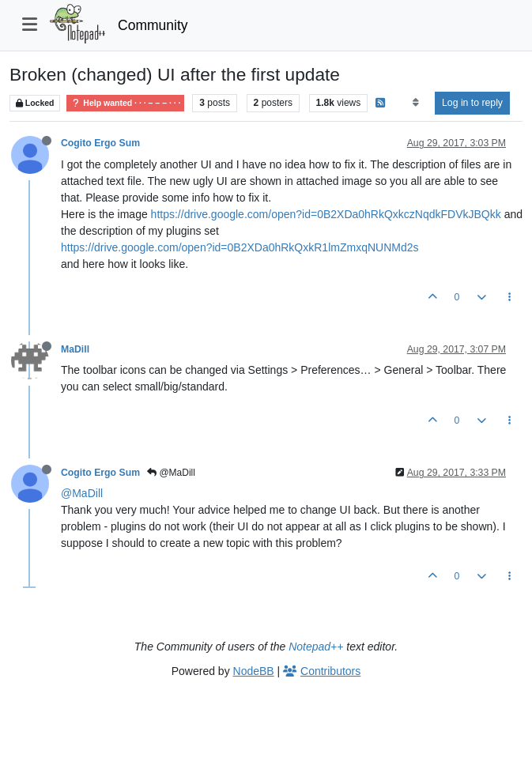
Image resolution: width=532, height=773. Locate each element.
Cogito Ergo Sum (100, 143)
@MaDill (171, 473)
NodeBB (254, 671)
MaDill (75, 349)
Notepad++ (316, 647)
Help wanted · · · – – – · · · (125, 103)
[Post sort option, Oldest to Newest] (415, 103)
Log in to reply (472, 103)
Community (153, 25)
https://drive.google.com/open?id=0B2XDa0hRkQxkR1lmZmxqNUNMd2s (240, 247)
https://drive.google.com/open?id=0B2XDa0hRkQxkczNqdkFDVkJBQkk (326, 214)
